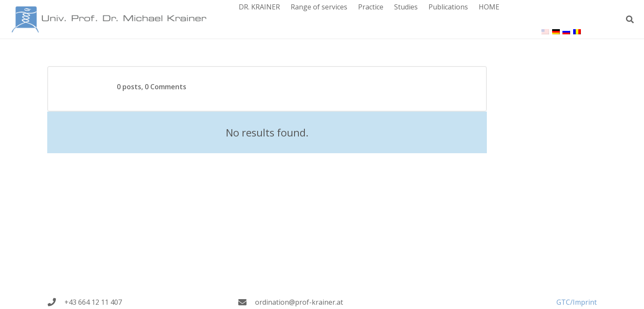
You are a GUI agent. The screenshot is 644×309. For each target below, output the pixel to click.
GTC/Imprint (577, 302)
